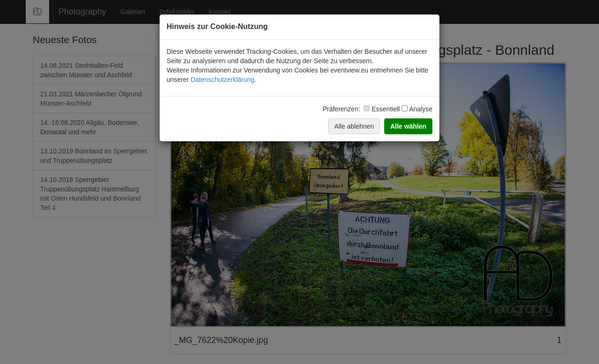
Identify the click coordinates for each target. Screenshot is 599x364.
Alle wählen (408, 126)
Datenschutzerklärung (222, 80)
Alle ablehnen (354, 126)
